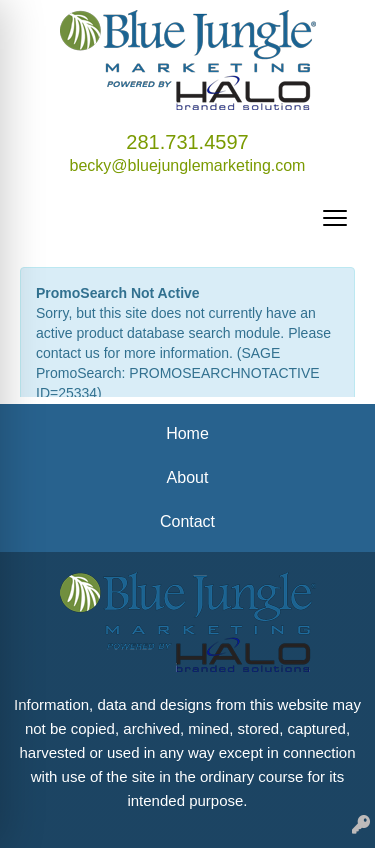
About (188, 477)
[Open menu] (335, 218)
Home (187, 433)
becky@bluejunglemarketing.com (188, 165)
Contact (187, 521)
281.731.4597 (187, 142)
